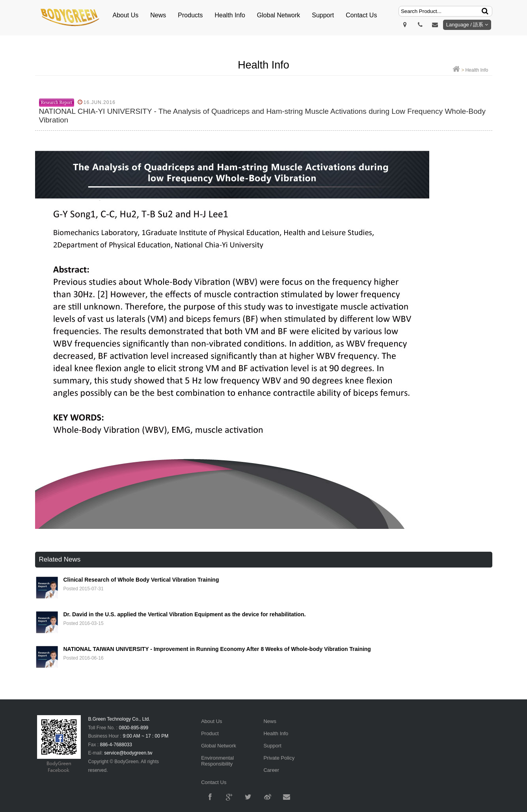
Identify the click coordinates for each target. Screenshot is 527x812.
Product (210, 733)
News (158, 15)
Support (323, 15)
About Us (126, 15)
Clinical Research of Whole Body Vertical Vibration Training (141, 580)
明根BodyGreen (71, 18)
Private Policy (279, 758)
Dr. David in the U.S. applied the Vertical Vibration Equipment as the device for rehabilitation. (185, 614)
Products (190, 15)
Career (271, 770)
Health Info (230, 15)
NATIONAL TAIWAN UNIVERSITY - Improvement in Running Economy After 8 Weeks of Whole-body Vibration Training (217, 649)
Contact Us (361, 15)
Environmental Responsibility (217, 761)
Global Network (278, 15)
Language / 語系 (467, 25)
